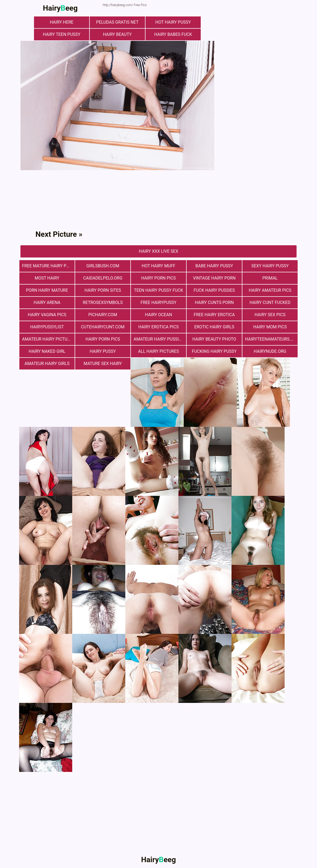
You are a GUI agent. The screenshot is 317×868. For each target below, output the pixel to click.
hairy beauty (117, 34)
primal (270, 278)
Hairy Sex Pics (270, 315)
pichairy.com (103, 315)
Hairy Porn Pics (158, 278)
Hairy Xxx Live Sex (158, 251)
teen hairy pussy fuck (158, 290)
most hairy (47, 278)
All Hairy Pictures (158, 351)
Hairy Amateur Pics (270, 290)
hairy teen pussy (61, 34)
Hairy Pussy (103, 351)
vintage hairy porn (214, 278)
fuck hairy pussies (214, 290)
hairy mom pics (270, 327)
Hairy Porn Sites (103, 290)
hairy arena (47, 302)
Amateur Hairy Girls (47, 364)
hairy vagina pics (47, 315)
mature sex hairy (103, 364)
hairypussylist (47, 327)
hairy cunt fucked (270, 302)
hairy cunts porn (214, 302)
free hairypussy (158, 302)
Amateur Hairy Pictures (48, 339)
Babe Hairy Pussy (214, 266)
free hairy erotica (214, 315)
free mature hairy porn (48, 266)
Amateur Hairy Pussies (159, 339)
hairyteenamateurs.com (271, 339)
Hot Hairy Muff (159, 266)
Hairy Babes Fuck (173, 34)
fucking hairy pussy (214, 351)
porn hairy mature (47, 290)
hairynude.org (270, 351)
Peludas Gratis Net (117, 22)
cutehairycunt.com (103, 327)
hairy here (62, 22)
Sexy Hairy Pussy (270, 266)
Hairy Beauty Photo (214, 339)
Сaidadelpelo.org (103, 278)
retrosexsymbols (103, 302)
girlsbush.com (103, 266)
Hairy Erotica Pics (158, 327)
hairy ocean (158, 315)
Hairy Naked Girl (47, 351)
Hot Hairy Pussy (173, 22)
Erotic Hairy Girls (214, 327)
